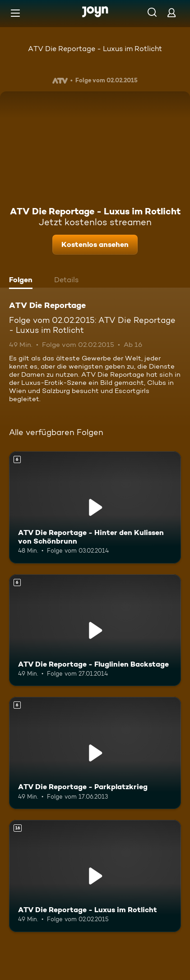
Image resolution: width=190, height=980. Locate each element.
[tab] (23, 281)
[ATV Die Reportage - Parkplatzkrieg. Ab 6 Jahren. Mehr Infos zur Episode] (95, 753)
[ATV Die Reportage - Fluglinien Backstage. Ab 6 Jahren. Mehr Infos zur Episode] (95, 630)
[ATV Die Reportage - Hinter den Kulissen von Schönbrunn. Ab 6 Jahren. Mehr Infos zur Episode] (95, 507)
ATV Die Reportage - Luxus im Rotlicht (95, 49)
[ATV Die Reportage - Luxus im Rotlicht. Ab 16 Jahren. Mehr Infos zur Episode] (95, 876)
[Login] (171, 12)
